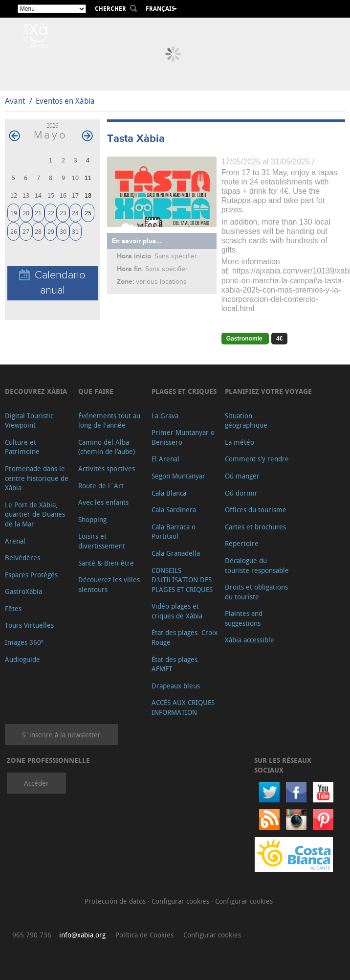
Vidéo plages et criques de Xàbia (177, 611)
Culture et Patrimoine (22, 447)
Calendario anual (52, 283)
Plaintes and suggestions (244, 618)
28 (38, 231)
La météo (240, 442)
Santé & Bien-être (106, 563)
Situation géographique (246, 421)
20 (26, 213)
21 (38, 213)
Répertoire (242, 543)
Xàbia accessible (250, 640)
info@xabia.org (82, 935)
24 (75, 213)
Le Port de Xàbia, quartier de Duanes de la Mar (35, 514)
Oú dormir (241, 493)
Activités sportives (107, 468)
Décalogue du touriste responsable (257, 565)
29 (51, 231)
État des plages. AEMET (175, 664)
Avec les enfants (103, 502)
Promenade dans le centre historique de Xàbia (37, 478)
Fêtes (13, 608)
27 (26, 231)
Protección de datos (116, 901)
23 (63, 213)
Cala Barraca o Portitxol (174, 532)
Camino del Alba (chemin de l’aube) (107, 447)
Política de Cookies (144, 935)
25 (88, 213)
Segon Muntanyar (178, 476)
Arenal (15, 541)
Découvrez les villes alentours (109, 584)
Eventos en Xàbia (65, 101)
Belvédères (22, 558)
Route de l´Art (101, 486)
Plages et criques (184, 391)
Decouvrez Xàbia (36, 391)
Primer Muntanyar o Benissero (183, 437)
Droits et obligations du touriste (256, 592)
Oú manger (242, 476)
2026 (52, 125)
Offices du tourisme (256, 510)
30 (63, 231)
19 (14, 213)
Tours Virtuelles (29, 625)
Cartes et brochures (255, 527)
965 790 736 (32, 935)
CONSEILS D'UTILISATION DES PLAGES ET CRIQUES (182, 580)
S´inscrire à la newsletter (61, 735)
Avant (15, 101)
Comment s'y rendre (257, 459)
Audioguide (22, 659)
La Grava (165, 416)
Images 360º (24, 642)
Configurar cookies (181, 901)
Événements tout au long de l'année (109, 421)
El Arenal (165, 459)
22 (51, 213)
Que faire (96, 391)
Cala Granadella (176, 553)
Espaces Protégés (31, 575)
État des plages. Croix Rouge (185, 637)
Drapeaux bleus (176, 686)
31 (75, 231)
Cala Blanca (169, 493)
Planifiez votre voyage (268, 391)
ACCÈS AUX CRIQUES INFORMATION (183, 707)
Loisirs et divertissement (102, 541)
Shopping (92, 519)
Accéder (36, 783)
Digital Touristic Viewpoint (29, 421)
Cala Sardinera (174, 510)
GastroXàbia (23, 591)
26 (14, 231)
